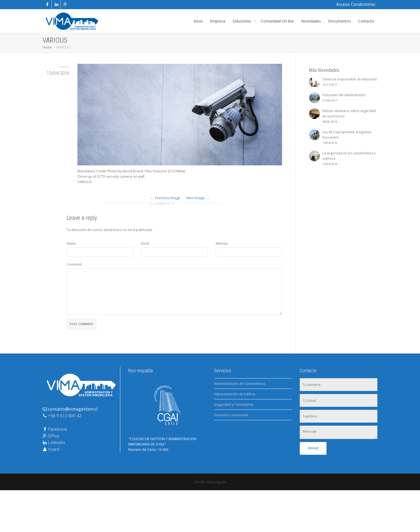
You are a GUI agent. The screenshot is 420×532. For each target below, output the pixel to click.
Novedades (311, 21)
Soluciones (242, 21)
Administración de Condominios (240, 384)
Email (145, 243)
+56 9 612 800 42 (65, 416)
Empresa (218, 21)
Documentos (340, 21)
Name (71, 243)
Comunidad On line (277, 21)
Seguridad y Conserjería (234, 404)
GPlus (54, 436)
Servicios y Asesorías (231, 415)
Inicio (198, 21)
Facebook (58, 429)
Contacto (366, 21)
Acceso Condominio (356, 4)
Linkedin (57, 442)
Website (222, 243)
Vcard (54, 449)
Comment (74, 264)
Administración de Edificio (235, 394)
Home (47, 47)
